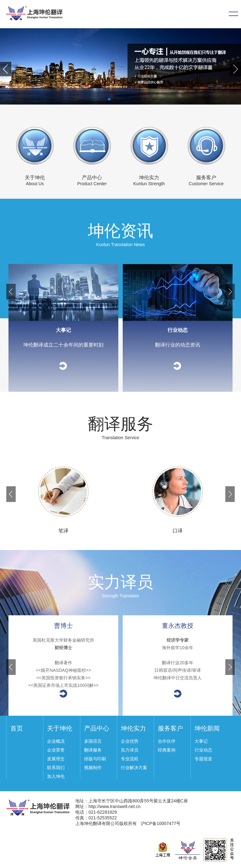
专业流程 (130, 759)
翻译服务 (93, 750)
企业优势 (130, 741)
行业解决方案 (134, 768)
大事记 (201, 741)
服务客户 (206, 178)
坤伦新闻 (207, 728)
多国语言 (93, 741)
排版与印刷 (95, 759)
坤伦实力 (149, 178)
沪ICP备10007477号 (161, 823)
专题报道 (203, 759)
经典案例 (167, 750)
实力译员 (130, 750)
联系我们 (56, 768)
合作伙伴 (167, 741)
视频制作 (93, 768)
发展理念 (56, 759)
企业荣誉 (56, 750)
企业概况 (56, 741)
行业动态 (203, 750)
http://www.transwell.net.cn (115, 806)
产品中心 (92, 178)
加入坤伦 (56, 776)
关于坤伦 (35, 178)
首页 (17, 728)
